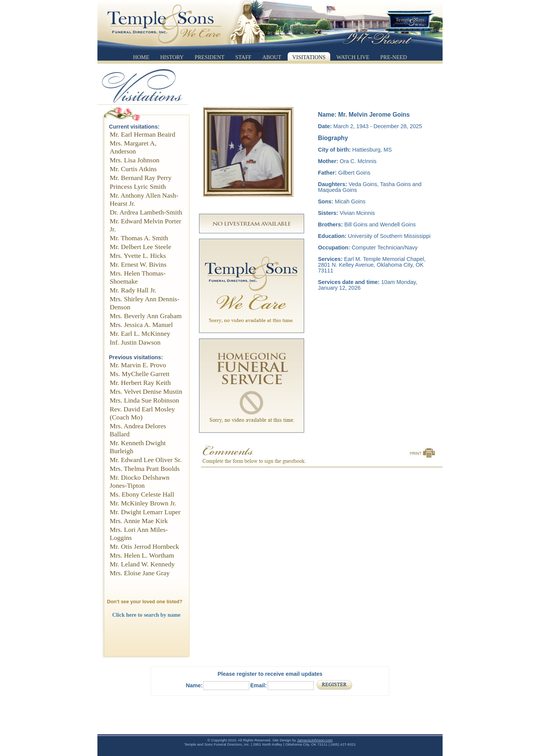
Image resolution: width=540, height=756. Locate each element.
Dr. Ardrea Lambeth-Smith (146, 212)
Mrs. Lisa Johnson (135, 160)
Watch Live (353, 57)
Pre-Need (394, 57)
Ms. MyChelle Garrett (140, 374)
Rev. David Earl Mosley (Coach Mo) (142, 413)
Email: (258, 685)
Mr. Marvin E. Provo (138, 365)
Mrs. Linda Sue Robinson (144, 400)
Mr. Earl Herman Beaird (142, 134)
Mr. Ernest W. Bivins (138, 264)
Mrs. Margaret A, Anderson (133, 147)
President (209, 57)
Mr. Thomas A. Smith (139, 238)
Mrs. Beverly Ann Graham (146, 316)
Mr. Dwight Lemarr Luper (145, 512)
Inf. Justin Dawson (135, 342)
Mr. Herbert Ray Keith (140, 383)
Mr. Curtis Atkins (133, 169)
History (172, 57)
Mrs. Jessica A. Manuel (141, 325)
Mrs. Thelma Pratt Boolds (145, 469)
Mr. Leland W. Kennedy (142, 564)
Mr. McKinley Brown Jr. (143, 503)
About (272, 57)
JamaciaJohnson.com (315, 740)
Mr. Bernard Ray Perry (141, 178)
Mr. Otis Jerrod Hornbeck (144, 546)
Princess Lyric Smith (138, 187)
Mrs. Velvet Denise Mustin (146, 391)
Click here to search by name (146, 615)
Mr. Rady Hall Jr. (133, 290)
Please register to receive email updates (270, 674)
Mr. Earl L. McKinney (140, 333)
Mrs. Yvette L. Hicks (138, 256)
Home (141, 57)
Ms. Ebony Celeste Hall (142, 494)
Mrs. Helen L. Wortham (142, 555)
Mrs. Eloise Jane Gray (140, 573)
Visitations (309, 57)
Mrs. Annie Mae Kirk (139, 521)
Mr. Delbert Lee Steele (140, 247)
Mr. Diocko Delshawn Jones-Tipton (140, 481)
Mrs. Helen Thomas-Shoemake (138, 277)
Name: (194, 685)
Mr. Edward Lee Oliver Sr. (146, 460)
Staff (243, 57)
